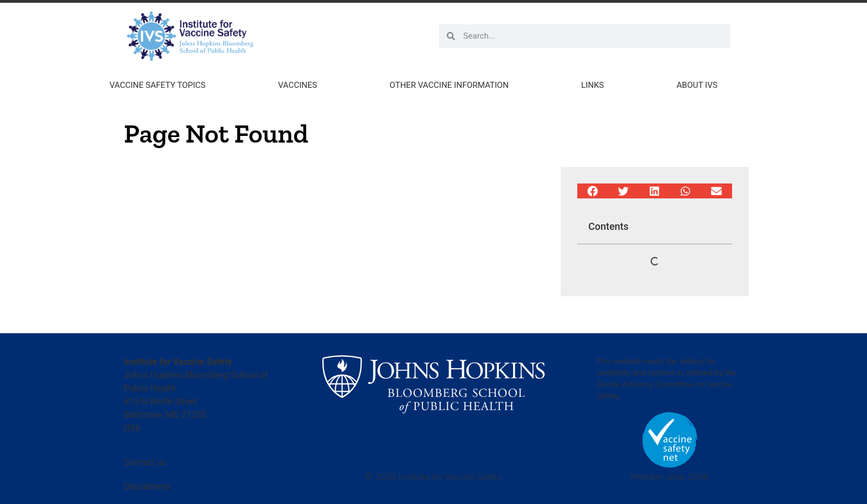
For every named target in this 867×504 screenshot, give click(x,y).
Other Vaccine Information (449, 85)
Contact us (145, 462)
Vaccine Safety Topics (158, 85)
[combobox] (593, 36)
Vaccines (297, 85)
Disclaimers (147, 487)
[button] (593, 191)
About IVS (697, 85)
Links (592, 85)
